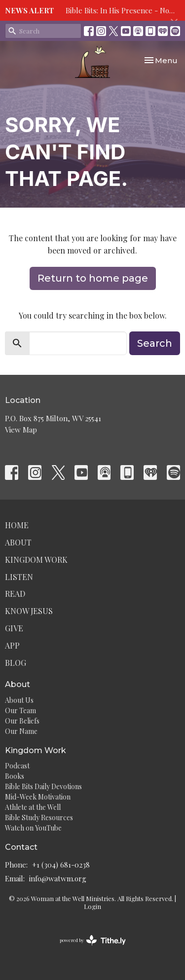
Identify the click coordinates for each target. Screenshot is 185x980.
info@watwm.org (58, 878)
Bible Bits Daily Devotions (43, 786)
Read (15, 594)
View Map (21, 430)
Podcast (17, 766)
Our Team (20, 710)
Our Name (21, 731)
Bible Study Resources (39, 817)
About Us (19, 700)
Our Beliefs (22, 721)
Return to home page (93, 278)
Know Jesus (29, 611)
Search (155, 343)
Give (14, 628)
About (18, 542)
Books (15, 776)
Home (17, 525)
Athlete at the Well (33, 807)
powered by (93, 940)
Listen (19, 577)
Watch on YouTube (33, 828)
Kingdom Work (36, 560)
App (12, 645)
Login (92, 906)
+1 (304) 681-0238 (61, 865)
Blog (16, 663)
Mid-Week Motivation (38, 797)
